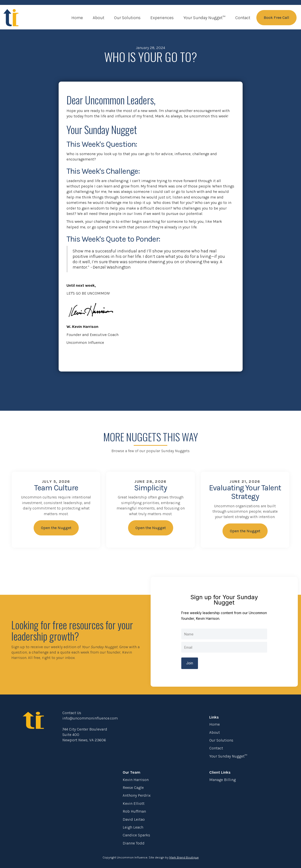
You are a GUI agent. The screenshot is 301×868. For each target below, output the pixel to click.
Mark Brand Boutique (184, 857)
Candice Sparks (136, 835)
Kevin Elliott (134, 803)
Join (190, 663)
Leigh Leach (133, 827)
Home (77, 18)
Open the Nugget (56, 528)
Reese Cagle (133, 787)
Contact (243, 18)
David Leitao (134, 819)
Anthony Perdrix (137, 795)
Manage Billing (222, 780)
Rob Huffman (134, 811)
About (98, 18)
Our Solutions (127, 18)
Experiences (162, 18)
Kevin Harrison (136, 780)
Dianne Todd (134, 843)
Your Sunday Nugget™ (204, 18)
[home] (11, 18)
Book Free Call (276, 18)
